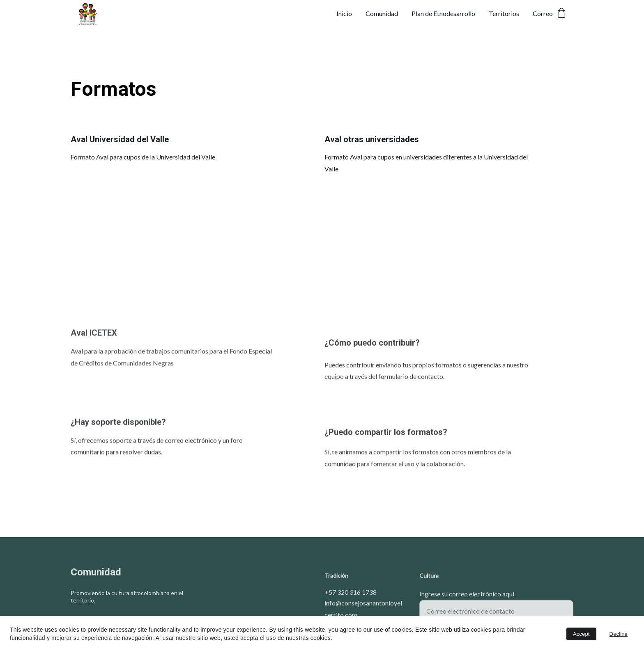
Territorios (504, 13)
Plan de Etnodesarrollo (443, 13)
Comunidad (382, 13)
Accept (581, 634)
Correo (543, 13)
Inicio (344, 13)
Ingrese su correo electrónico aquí (467, 597)
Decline (619, 634)
